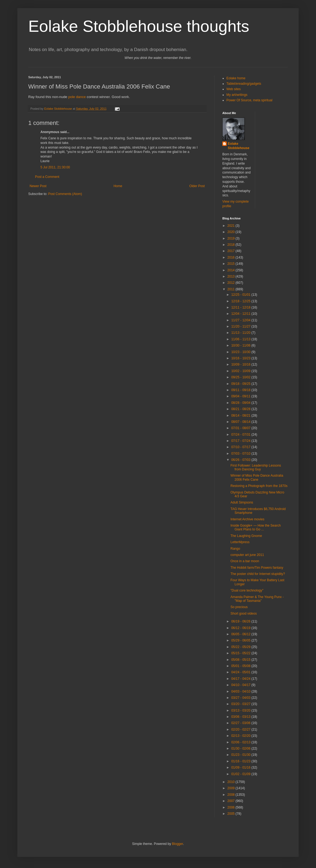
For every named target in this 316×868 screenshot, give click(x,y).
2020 (232, 232)
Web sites (233, 89)
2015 (232, 264)
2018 (232, 245)
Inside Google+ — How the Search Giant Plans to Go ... (256, 527)
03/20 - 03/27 (241, 704)
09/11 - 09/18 (241, 390)
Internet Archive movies (247, 519)
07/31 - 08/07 (241, 428)
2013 (232, 276)
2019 (232, 238)
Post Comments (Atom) (65, 194)
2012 (232, 283)
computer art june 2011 (247, 555)
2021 (232, 226)
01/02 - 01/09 (241, 774)
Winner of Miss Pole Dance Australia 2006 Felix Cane (257, 477)
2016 (232, 257)
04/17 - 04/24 (241, 679)
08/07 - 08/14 (241, 422)
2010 (232, 782)
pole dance (77, 97)
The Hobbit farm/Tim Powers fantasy (257, 568)
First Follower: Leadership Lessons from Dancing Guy (256, 467)
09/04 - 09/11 (241, 396)
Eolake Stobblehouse (238, 146)
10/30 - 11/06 (241, 345)
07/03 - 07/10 (241, 454)
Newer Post (38, 186)
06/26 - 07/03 (241, 460)
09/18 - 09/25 (241, 384)
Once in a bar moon (245, 561)
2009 (232, 788)
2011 (232, 289)
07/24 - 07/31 (241, 435)
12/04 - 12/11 (241, 314)
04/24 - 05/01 (241, 672)
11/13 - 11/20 (241, 333)
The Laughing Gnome (246, 536)
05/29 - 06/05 (241, 640)
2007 (232, 801)
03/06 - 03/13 (241, 717)
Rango (235, 549)
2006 (232, 807)
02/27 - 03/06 (241, 723)
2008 (232, 795)
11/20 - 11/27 (241, 326)
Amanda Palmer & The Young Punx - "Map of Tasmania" (257, 599)
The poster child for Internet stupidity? (258, 574)
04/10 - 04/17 (241, 685)
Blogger (177, 844)
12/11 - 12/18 (241, 307)
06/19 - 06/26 (241, 621)
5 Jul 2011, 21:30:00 (55, 167)
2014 (232, 270)
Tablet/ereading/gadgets (244, 84)
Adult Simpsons (242, 502)
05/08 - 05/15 (241, 660)
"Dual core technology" (247, 590)
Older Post (197, 186)
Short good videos (244, 614)
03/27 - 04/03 (241, 698)
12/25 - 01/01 (241, 295)
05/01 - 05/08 (241, 666)
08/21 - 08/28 (241, 409)
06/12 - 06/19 (241, 628)
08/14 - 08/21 (241, 416)
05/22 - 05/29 (241, 647)
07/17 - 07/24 (241, 441)
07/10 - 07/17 (241, 447)
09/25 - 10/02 (241, 377)
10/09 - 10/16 (241, 364)
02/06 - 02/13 (241, 742)
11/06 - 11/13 (241, 339)
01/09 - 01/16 (241, 768)
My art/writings (237, 95)
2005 (232, 814)
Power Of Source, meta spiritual (249, 100)
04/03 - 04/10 (241, 691)
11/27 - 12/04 (241, 320)
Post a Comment (47, 177)
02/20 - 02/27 (241, 729)
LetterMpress (240, 542)
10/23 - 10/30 (241, 352)
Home (118, 186)
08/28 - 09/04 (241, 403)
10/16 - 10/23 (241, 358)
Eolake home (236, 78)
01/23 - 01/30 (241, 755)
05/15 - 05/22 (241, 653)
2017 (232, 251)
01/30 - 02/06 (241, 749)
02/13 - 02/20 (241, 736)
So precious (239, 607)
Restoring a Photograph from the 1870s (259, 486)
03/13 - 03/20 (241, 710)
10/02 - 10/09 (241, 371)
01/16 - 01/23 (241, 761)
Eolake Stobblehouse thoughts (139, 26)
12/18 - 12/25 (241, 301)
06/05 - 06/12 (241, 634)
